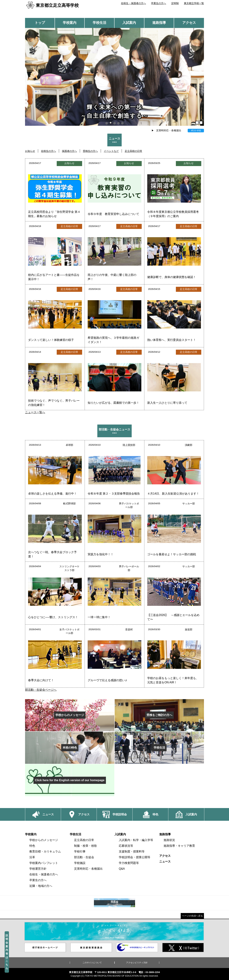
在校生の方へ (48, 151)
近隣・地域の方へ (41, 886)
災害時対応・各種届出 (169, 130)
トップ (40, 23)
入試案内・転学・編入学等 (136, 840)
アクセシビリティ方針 (137, 963)
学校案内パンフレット (44, 863)
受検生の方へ (90, 151)
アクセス (189, 23)
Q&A (122, 869)
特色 (32, 846)
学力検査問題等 (129, 863)
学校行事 (80, 851)
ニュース (165, 862)
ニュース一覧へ (35, 412)
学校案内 (70, 23)
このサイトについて (92, 963)
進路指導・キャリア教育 (179, 846)
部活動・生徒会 (84, 857)
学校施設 (80, 863)
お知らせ (30, 151)
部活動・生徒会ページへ (41, 690)
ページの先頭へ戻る (192, 916)
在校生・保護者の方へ (133, 3)
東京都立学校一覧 (194, 3)
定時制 (175, 3)
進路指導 (159, 23)
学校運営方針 (38, 869)
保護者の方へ (69, 151)
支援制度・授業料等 (132, 851)
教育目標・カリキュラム (45, 851)
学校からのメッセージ (44, 840)
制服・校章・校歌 (86, 846)
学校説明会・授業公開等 (135, 857)
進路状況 (169, 840)
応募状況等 (126, 846)
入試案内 (129, 23)
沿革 (32, 857)
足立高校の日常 (133, 151)
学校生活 (99, 23)
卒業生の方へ (159, 3)
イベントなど (111, 151)
